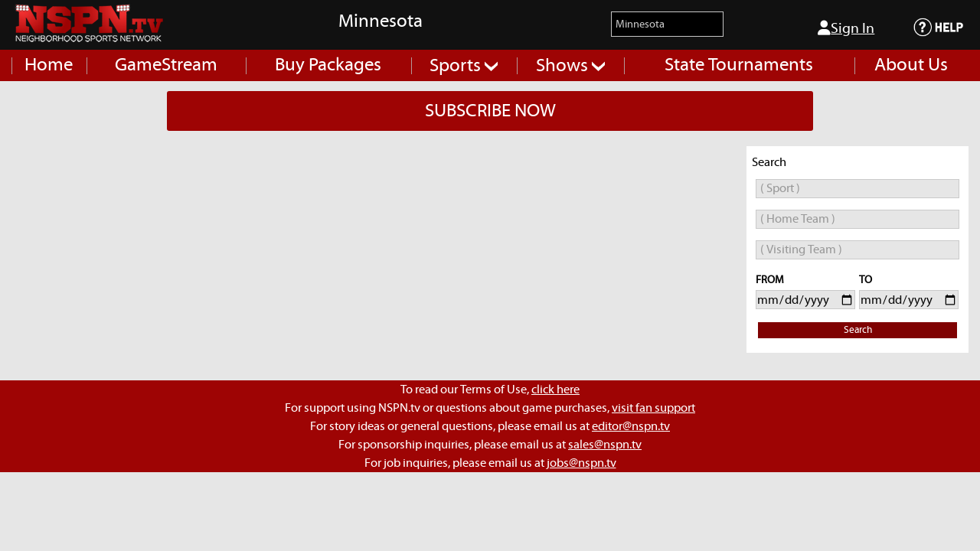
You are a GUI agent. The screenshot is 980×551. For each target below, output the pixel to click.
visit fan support (653, 408)
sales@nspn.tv (605, 445)
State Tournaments (739, 65)
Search (858, 330)
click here (555, 390)
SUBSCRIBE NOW (490, 111)
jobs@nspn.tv (581, 463)
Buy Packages (328, 65)
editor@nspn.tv (631, 426)
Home (49, 65)
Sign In (846, 28)
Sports (464, 66)
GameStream (166, 65)
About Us (911, 65)
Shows (570, 66)
